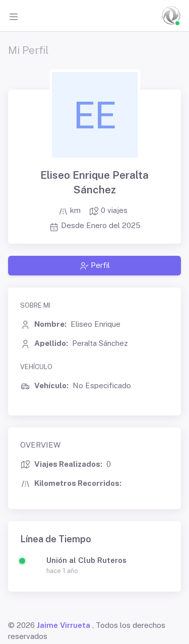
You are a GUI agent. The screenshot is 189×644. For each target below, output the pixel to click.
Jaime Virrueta (64, 625)
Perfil (95, 265)
